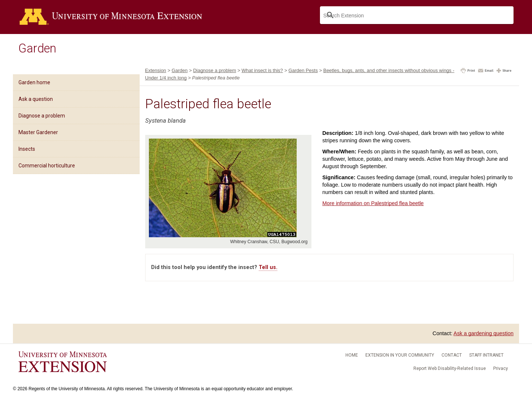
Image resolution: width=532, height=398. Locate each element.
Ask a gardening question (484, 333)
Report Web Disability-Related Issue (450, 368)
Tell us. (268, 267)
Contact (452, 355)
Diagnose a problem (42, 116)
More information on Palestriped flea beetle (373, 203)
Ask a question (36, 99)
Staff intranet (486, 355)
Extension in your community (400, 355)
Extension (156, 70)
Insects (27, 149)
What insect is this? (262, 70)
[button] (468, 71)
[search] (416, 15)
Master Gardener (38, 132)
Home (352, 355)
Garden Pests (303, 70)
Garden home (34, 82)
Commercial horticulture (47, 166)
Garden (37, 48)
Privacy (501, 368)
